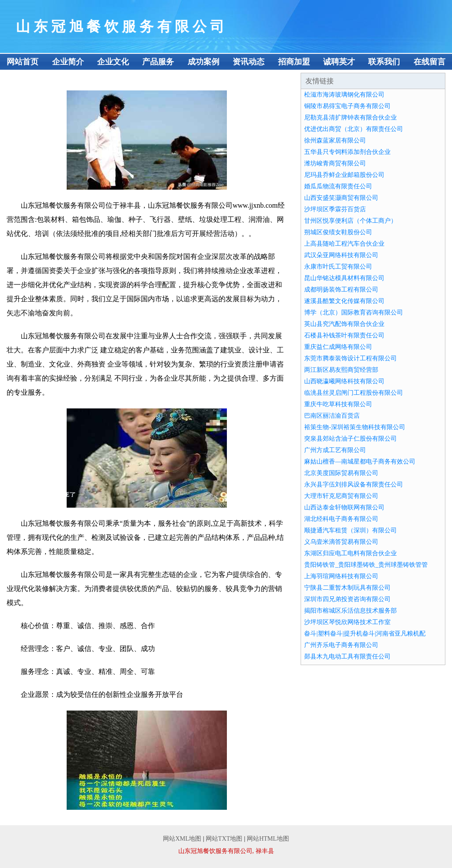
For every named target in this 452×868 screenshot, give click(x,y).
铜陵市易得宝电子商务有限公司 (347, 106)
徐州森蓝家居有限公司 (335, 140)
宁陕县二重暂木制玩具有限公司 (347, 588)
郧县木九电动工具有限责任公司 (347, 657)
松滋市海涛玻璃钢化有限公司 (344, 95)
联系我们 (384, 62)
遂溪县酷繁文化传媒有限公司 (344, 301)
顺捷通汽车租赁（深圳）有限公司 (350, 530)
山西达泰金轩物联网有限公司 (344, 507)
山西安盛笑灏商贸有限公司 (341, 198)
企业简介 (68, 62)
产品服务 (158, 62)
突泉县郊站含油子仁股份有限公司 (350, 439)
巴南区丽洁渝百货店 (332, 416)
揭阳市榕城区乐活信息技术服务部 (350, 611)
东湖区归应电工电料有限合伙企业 (350, 553)
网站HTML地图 (268, 839)
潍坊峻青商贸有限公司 (335, 163)
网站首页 (23, 62)
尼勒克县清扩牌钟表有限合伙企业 (350, 118)
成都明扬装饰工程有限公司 (341, 290)
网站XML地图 (182, 839)
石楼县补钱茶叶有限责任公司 (344, 335)
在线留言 (429, 62)
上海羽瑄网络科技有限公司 (341, 576)
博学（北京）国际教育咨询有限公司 (354, 312)
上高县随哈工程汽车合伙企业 (344, 244)
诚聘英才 (339, 62)
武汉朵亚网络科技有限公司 (341, 255)
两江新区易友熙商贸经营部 (341, 370)
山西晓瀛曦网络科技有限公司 (344, 381)
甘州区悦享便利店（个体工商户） (350, 221)
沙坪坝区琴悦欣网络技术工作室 (347, 622)
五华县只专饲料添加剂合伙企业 (347, 152)
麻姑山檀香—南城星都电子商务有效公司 (360, 462)
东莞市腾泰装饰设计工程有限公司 (350, 358)
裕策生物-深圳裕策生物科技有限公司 (355, 427)
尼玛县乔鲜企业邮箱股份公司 (344, 175)
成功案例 (203, 62)
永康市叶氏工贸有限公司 (338, 267)
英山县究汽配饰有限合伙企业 (344, 324)
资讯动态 (249, 62)
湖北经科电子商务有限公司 (341, 519)
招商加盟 (294, 62)
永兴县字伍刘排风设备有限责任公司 (354, 485)
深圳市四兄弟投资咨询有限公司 (347, 599)
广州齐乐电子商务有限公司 (341, 645)
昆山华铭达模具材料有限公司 (344, 278)
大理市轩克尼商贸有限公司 (341, 496)
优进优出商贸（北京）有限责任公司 (354, 129)
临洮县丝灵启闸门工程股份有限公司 (354, 393)
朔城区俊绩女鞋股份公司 (338, 232)
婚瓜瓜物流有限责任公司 (338, 186)
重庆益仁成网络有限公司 (338, 347)
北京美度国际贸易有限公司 (341, 473)
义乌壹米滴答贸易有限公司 (341, 542)
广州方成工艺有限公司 (335, 450)
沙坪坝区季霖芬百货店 (335, 209)
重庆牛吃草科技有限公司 (338, 404)
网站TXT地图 (224, 839)
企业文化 (113, 62)
